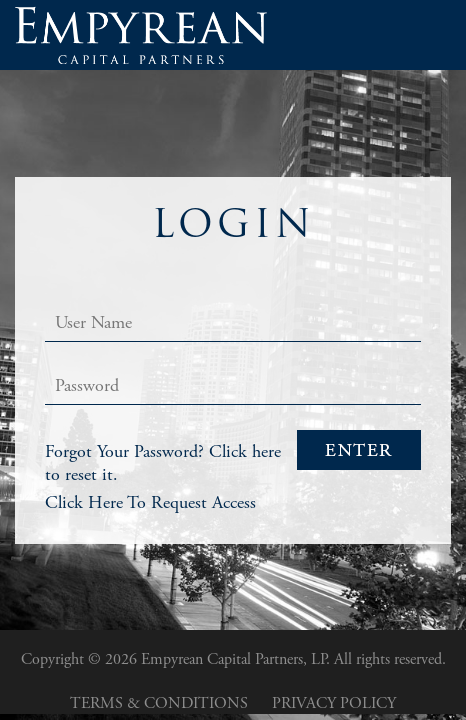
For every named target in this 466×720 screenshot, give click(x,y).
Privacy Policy (334, 703)
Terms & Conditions (159, 703)
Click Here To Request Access (150, 502)
